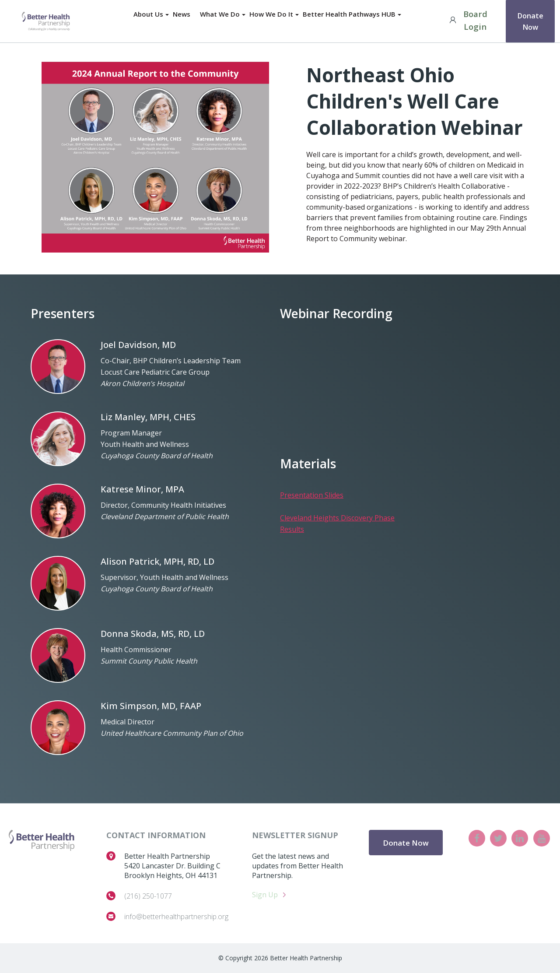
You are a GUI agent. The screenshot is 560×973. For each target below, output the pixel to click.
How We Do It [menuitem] (272, 14)
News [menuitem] (181, 14)
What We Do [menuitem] (220, 14)
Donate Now (530, 20)
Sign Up (265, 895)
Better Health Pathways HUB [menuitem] (350, 14)
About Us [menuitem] (147, 14)
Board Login (466, 20)
